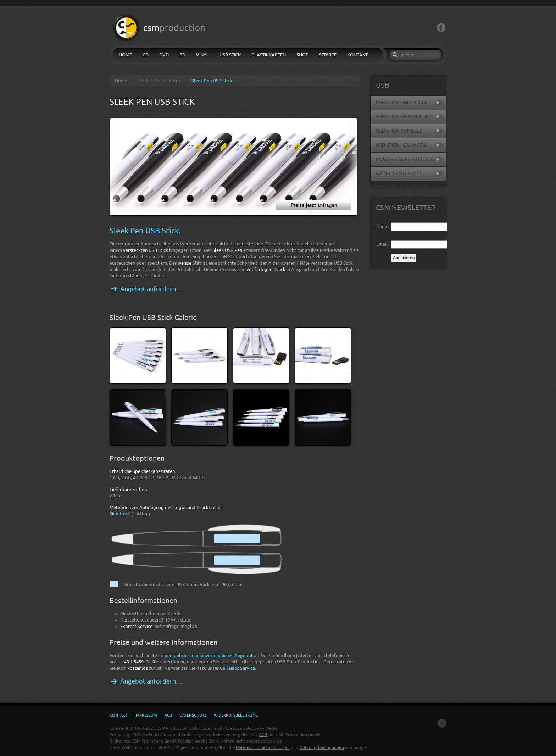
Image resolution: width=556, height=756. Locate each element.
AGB (263, 735)
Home (121, 81)
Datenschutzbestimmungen (263, 747)
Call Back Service (237, 668)
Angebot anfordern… (151, 289)
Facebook (441, 28)
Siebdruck (120, 514)
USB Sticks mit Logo (159, 81)
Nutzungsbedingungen (322, 747)
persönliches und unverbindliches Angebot (209, 655)
